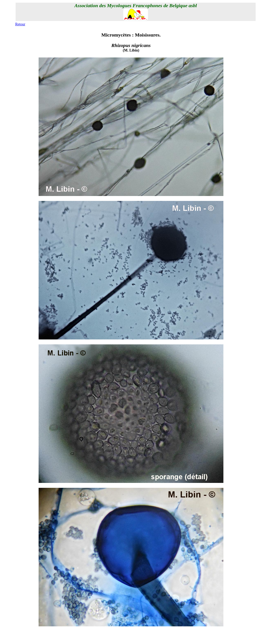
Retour (20, 24)
